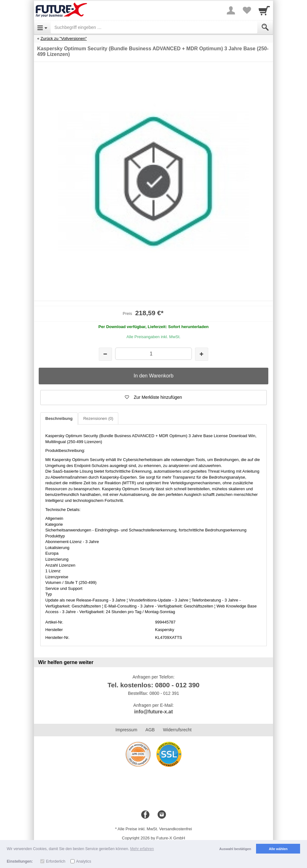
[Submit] (265, 27)
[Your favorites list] (247, 10)
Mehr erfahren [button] (142, 849)
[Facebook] (145, 815)
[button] (153, 398)
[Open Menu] (42, 27)
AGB (150, 730)
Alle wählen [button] (278, 849)
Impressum (126, 730)
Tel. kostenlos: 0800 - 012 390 (154, 685)
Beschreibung (59, 418)
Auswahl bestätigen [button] (235, 849)
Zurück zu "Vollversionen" (64, 38)
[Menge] (153, 354)
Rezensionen (98, 418)
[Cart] (264, 10)
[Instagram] (162, 815)
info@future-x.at (153, 712)
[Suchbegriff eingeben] (154, 27)
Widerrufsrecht (177, 730)
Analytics (84, 861)
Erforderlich (56, 861)
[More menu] (231, 10)
